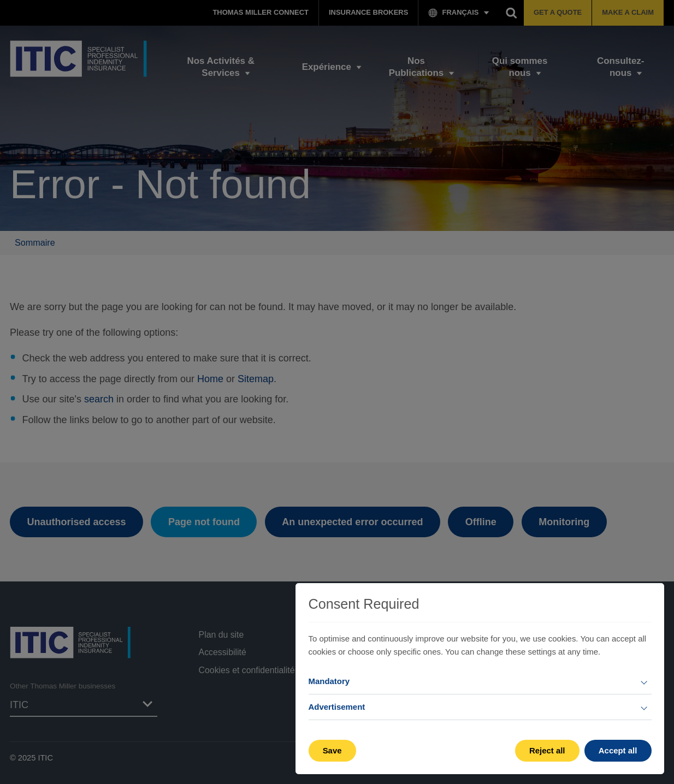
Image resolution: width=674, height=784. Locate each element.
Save (332, 750)
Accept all (618, 750)
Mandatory (329, 681)
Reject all (547, 750)
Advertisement (337, 707)
